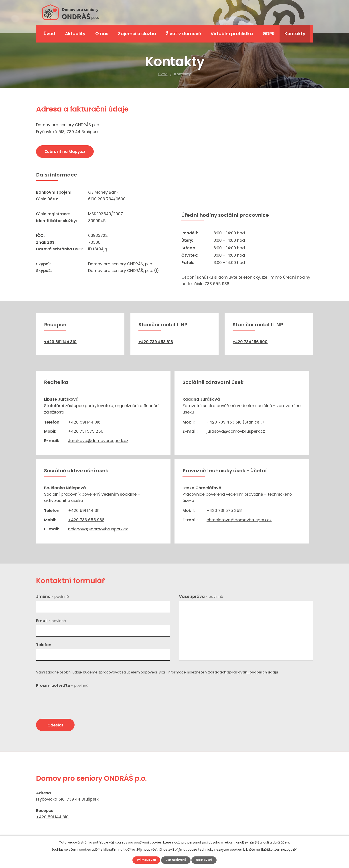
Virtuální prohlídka (232, 34)
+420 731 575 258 (224, 510)
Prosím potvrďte (62, 685)
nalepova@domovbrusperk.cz (98, 529)
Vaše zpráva (201, 596)
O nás (102, 34)
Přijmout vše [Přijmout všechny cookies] (145, 860)
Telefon (44, 645)
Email (51, 621)
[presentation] (70, 698)
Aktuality (75, 34)
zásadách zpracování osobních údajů (243, 672)
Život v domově (183, 34)
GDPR (269, 34)
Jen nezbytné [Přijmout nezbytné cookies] (176, 860)
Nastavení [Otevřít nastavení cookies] (206, 860)
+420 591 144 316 (84, 422)
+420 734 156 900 (250, 342)
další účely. (281, 842)
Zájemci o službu (137, 34)
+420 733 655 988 (86, 520)
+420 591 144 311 (84, 510)
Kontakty (295, 34)
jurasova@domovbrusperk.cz (236, 431)
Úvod (163, 74)
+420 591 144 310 (60, 342)
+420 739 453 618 (156, 342)
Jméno (52, 596)
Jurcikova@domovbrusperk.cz (98, 441)
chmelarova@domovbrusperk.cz (239, 520)
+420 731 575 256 (86, 431)
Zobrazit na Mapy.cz (67, 152)
